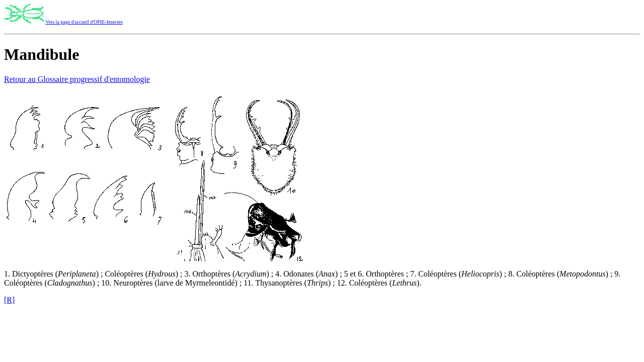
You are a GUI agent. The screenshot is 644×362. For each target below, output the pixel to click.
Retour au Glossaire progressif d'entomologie (77, 79)
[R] (9, 300)
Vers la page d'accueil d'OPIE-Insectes (84, 22)
